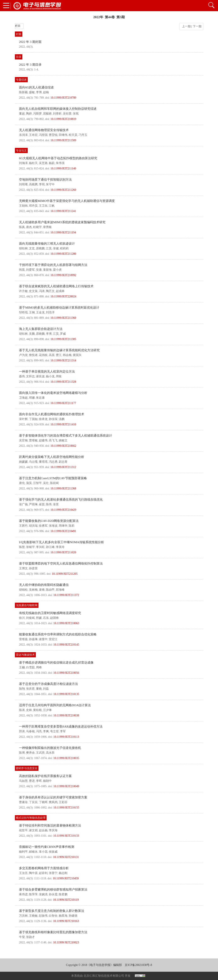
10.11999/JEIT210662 (63, 446)
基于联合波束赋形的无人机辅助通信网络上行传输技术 (56, 286)
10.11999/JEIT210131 (66, 857)
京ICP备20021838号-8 (138, 965)
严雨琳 (33, 504)
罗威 (63, 334)
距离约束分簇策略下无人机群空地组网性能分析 (52, 457)
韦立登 (54, 731)
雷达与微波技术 (25, 655)
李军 (63, 731)
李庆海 (53, 830)
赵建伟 (43, 440)
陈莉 (72, 526)
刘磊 (46, 689)
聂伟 (22, 376)
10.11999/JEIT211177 (63, 403)
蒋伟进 (23, 894)
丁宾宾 (33, 802)
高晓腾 (33, 184)
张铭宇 (30, 547)
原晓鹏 (40, 248)
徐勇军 (43, 526)
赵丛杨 (43, 830)
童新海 (47, 270)
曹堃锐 (53, 135)
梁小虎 (57, 270)
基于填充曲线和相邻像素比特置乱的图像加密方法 (53, 932)
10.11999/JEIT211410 (63, 424)
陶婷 (29, 114)
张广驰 (23, 504)
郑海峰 (60, 590)
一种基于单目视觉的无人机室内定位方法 (47, 372)
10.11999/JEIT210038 (66, 715)
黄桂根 (37, 710)
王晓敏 (33, 916)
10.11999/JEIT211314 (63, 360)
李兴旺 (40, 547)
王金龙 (40, 312)
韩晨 (22, 270)
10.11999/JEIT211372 (66, 595)
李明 (42, 184)
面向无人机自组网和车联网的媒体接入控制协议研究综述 (58, 109)
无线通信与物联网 (27, 605)
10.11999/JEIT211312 (63, 467)
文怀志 (30, 376)
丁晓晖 (43, 802)
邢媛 (39, 618)
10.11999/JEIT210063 (66, 623)
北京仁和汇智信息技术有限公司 (104, 976)
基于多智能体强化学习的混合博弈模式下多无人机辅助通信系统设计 (66, 436)
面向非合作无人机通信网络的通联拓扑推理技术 (52, 414)
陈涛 (22, 710)
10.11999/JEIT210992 (63, 275)
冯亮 (39, 731)
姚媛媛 (23, 462)
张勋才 (30, 937)
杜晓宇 (37, 227)
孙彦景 (33, 568)
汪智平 (37, 483)
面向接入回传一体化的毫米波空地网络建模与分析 (53, 393)
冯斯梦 (37, 114)
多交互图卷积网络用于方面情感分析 (44, 868)
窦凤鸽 (53, 802)
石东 (46, 618)
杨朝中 (47, 781)
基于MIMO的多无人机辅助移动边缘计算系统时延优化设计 (59, 308)
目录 (19, 57)
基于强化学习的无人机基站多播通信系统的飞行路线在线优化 (61, 500)
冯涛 (42, 291)
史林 (29, 710)
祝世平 (23, 830)
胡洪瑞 (33, 526)
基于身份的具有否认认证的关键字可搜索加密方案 (53, 797)
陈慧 (22, 547)
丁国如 (33, 419)
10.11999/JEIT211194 (63, 232)
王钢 (32, 312)
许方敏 (23, 291)
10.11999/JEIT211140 (63, 168)
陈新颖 (23, 92)
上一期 (186, 26)
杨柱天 (33, 163)
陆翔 (22, 689)
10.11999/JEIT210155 (66, 808)
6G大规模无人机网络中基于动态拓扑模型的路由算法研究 (58, 158)
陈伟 (49, 504)
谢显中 (43, 639)
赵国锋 (54, 618)
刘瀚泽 (23, 163)
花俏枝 (43, 355)
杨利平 (23, 852)
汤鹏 (62, 419)
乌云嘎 (33, 462)
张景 (56, 504)
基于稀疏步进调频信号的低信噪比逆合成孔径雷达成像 (56, 663)
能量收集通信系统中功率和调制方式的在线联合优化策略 (58, 634)
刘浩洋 (50, 312)
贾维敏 (33, 440)
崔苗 (42, 504)
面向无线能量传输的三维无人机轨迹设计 (47, 244)
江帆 (52, 206)
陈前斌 (54, 483)
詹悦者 (33, 355)
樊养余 (30, 753)
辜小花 (43, 852)
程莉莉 (64, 248)
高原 (52, 355)
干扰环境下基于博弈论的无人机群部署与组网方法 (53, 265)
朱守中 (50, 184)
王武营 (40, 753)
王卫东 (43, 206)
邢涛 (22, 731)
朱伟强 (60, 163)
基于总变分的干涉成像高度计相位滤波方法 (49, 684)
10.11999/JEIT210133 (66, 836)
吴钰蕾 (67, 114)
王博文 (23, 568)
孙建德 (73, 916)
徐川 (22, 618)
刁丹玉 (83, 135)
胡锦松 (23, 590)
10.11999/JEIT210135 (66, 694)
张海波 (53, 526)
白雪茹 (30, 667)
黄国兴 (77, 355)
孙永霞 (53, 894)
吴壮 (46, 483)
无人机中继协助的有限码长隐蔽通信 (44, 585)
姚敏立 (63, 440)
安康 (39, 270)
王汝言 (23, 873)
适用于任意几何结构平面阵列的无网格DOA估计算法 (55, 705)
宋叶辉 (23, 419)
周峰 (39, 667)
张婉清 (43, 894)
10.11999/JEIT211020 (63, 552)
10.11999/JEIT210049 (66, 786)
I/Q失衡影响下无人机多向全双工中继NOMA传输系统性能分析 (62, 542)
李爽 (46, 731)
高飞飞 (53, 440)
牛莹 (22, 937)
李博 (39, 92)
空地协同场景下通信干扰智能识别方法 (45, 180)
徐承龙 (43, 419)
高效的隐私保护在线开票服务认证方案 (45, 776)
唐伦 (22, 483)
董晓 (39, 689)
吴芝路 (43, 163)
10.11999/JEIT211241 (63, 211)
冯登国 (43, 135)
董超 (22, 114)
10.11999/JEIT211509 (63, 140)
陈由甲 (50, 590)
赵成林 (60, 291)
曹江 (59, 355)
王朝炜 (23, 206)
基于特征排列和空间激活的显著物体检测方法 (50, 826)
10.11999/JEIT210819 (63, 119)
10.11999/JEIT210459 (66, 878)
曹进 (32, 781)
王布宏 (33, 135)
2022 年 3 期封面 (30, 42)
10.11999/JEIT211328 (63, 382)
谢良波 (40, 376)
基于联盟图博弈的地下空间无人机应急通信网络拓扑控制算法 (61, 564)
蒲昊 (29, 483)
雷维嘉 (23, 639)
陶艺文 (50, 291)
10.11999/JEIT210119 (66, 900)
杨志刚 (63, 873)
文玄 (32, 248)
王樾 (22, 667)
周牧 (59, 376)
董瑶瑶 (43, 462)
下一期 (198, 26)
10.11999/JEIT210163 (66, 921)
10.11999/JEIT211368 (63, 488)
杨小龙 (50, 376)
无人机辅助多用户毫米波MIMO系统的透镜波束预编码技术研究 (62, 222)
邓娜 (32, 398)
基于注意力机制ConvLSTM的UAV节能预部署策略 (53, 478)
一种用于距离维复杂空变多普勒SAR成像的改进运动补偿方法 (61, 727)
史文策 (33, 291)
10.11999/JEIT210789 (63, 98)
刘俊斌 (30, 618)
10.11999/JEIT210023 (66, 942)
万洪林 (23, 916)
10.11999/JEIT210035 (66, 758)
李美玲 (60, 547)
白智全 (53, 916)
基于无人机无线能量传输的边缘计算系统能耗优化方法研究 (59, 350)
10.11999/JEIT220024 (63, 296)
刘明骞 (23, 184)
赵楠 (46, 92)
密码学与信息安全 (27, 768)
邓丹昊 (33, 206)
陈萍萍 (33, 894)
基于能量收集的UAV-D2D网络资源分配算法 (49, 521)
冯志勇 (53, 462)
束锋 (42, 590)
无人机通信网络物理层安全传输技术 (44, 130)
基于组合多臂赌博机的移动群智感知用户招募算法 (53, 889)
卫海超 (23, 398)
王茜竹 (23, 526)
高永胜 (50, 753)
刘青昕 (57, 114)
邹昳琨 (23, 312)
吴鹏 (32, 334)
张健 (56, 248)
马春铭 (30, 731)
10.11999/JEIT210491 (63, 531)
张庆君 (30, 689)
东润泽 (23, 135)
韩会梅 (67, 355)
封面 (19, 34)
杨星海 (63, 916)
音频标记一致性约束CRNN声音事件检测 (47, 847)
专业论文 (21, 150)
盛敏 (32, 92)
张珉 (76, 114)
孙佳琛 (53, 419)
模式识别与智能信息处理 (31, 818)
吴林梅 (33, 590)
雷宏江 (53, 639)
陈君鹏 (63, 894)
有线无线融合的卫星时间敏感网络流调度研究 (50, 613)
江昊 (49, 248)
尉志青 (63, 462)
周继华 (63, 526)
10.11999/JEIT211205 (65, 574)
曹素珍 (23, 802)
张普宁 (53, 873)
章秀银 (47, 227)
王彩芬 (63, 802)
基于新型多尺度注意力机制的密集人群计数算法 (52, 911)
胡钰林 (23, 248)
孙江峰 (50, 547)
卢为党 (23, 355)
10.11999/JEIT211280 (63, 254)
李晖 (39, 781)
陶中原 (33, 873)
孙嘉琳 (33, 639)
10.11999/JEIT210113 (66, 737)
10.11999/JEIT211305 (63, 339)
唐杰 (29, 227)
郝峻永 (33, 852)
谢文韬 (33, 830)
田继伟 (63, 135)
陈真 (22, 227)
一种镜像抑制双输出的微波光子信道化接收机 (50, 748)
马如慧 (23, 781)
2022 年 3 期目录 (30, 65)
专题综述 (21, 80)
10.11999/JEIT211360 (63, 318)
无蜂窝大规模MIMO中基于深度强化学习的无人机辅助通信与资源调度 (67, 201)
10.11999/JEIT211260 (63, 190)
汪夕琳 (47, 710)
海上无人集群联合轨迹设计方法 (41, 329)
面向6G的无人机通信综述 (36, 87)
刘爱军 (30, 270)
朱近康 (40, 398)
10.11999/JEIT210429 (63, 510)
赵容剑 (43, 873)
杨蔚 (52, 163)
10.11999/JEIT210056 (66, 673)
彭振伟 (43, 916)
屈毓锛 (47, 114)
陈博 (22, 753)
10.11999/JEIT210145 (66, 645)
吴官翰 (23, 440)
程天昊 (73, 135)
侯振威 (53, 852)
